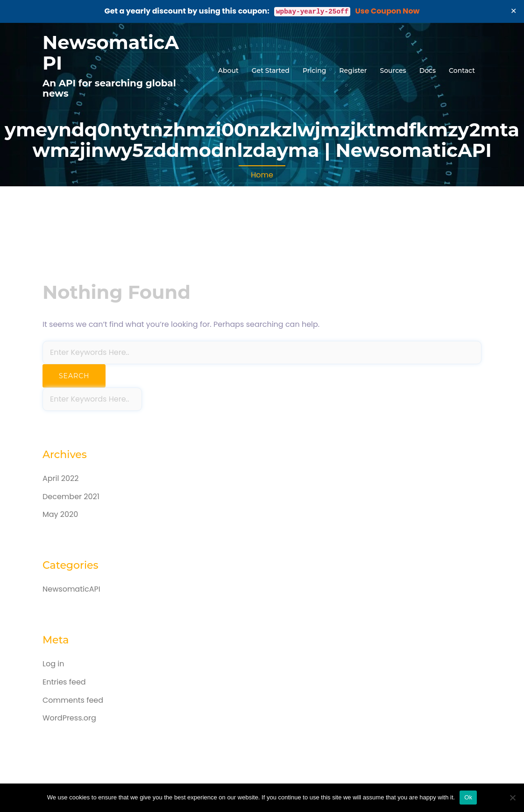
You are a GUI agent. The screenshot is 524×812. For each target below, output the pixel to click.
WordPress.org (69, 718)
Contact (462, 71)
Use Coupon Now (388, 11)
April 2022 (60, 478)
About (228, 71)
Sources (393, 71)
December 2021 (71, 497)
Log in (53, 664)
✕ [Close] (514, 11)
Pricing (314, 71)
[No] (512, 798)
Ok (468, 797)
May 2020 (60, 514)
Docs (428, 71)
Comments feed (73, 700)
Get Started (271, 71)
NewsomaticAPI (111, 53)
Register (353, 71)
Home (262, 175)
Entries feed (64, 682)
